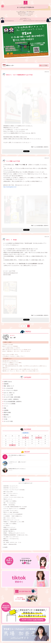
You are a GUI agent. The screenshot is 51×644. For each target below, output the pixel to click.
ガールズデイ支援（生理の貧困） (12, 397)
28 (12, 445)
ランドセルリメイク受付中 (11, 390)
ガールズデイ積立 (8, 421)
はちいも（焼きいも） (9, 393)
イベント (6, 406)
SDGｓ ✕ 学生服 (9, 240)
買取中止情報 (7, 412)
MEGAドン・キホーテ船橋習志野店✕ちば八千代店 (17, 75)
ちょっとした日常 (8, 395)
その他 (5, 419)
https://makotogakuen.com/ (10, 187)
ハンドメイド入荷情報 (9, 404)
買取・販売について (9, 386)
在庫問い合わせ (8, 382)
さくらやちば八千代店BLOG (25, 7)
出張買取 (6, 410)
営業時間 (6, 384)
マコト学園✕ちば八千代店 (11, 161)
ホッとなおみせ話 (8, 388)
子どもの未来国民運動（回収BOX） (40, 147)
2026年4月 (25, 433)
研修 (5, 408)
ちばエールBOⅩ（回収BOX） (12, 399)
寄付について (7, 417)
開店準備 (6, 415)
